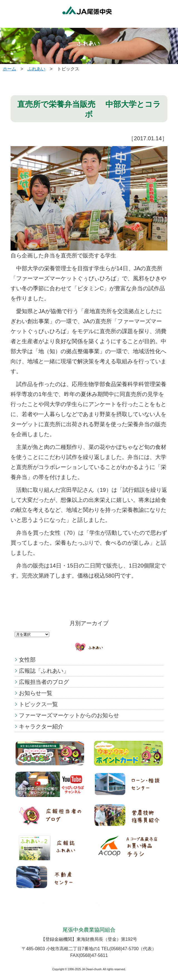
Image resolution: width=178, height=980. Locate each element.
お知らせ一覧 (36, 693)
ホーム (9, 69)
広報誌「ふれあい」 (44, 671)
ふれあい (36, 69)
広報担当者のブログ (44, 682)
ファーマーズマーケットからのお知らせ (69, 715)
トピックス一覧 (38, 704)
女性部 (27, 660)
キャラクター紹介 (41, 726)
